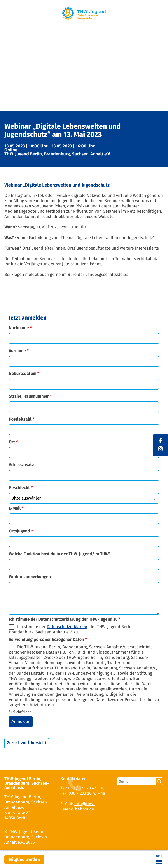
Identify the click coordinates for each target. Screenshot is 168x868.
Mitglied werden (24, 860)
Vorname (19, 351)
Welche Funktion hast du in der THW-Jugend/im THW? (60, 554)
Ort (13, 442)
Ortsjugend (21, 531)
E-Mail (16, 508)
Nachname (20, 328)
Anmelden (21, 722)
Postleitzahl (22, 419)
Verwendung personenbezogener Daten (48, 640)
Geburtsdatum (24, 374)
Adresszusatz (21, 465)
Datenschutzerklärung (68, 627)
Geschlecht (21, 488)
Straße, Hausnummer (30, 396)
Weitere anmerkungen (30, 577)
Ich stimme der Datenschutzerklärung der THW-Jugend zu (65, 619)
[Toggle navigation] (159, 860)
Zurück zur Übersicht (27, 743)
